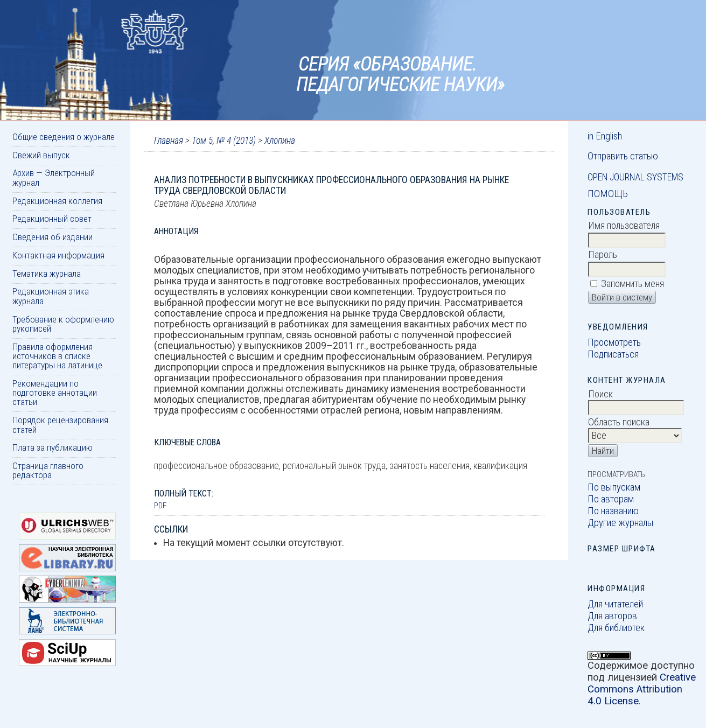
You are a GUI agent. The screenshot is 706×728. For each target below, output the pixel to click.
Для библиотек (616, 628)
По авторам (611, 499)
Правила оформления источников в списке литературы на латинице (57, 356)
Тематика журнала (47, 274)
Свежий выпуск (41, 155)
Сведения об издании (53, 237)
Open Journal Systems (635, 177)
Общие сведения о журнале (64, 137)
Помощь (608, 194)
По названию (613, 511)
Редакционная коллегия (57, 201)
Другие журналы (621, 523)
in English (605, 136)
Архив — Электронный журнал (54, 177)
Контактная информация (58, 255)
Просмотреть (614, 342)
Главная (169, 141)
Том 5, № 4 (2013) (224, 141)
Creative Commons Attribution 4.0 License (642, 689)
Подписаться (613, 354)
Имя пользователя (624, 226)
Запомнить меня (632, 284)
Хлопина (280, 141)
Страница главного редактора (48, 470)
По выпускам (614, 487)
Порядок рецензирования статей (60, 425)
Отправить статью (623, 156)
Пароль (603, 255)
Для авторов (612, 616)
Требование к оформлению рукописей (63, 324)
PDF (160, 506)
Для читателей (615, 604)
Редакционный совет (52, 219)
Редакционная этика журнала (51, 296)
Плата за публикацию (53, 447)
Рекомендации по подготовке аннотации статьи (55, 393)
